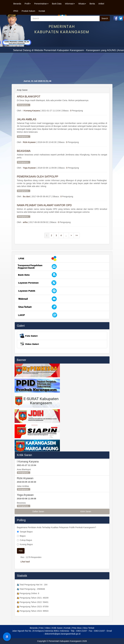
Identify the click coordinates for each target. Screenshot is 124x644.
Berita (92, 4)
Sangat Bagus (26, 532)
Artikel (101, 4)
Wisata (82, 4)
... (66, 235)
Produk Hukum (28, 11)
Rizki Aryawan (29, 142)
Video (48, 628)
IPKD (16, 11)
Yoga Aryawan (29, 168)
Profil (28, 4)
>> (77, 235)
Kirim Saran (86, 511)
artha (25, 222)
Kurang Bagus (26, 544)
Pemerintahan (41, 4)
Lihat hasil (25, 562)
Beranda (17, 4)
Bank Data (57, 4)
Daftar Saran (38, 511)
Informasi (70, 4)
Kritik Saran (24, 455)
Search (105, 18)
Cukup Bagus (26, 540)
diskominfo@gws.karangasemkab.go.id (63, 634)
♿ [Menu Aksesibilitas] (7, 637)
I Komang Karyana (31, 111)
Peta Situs (77, 628)
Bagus (23, 536)
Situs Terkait (89, 628)
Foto (41, 628)
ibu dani (27, 196)
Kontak (42, 11)
